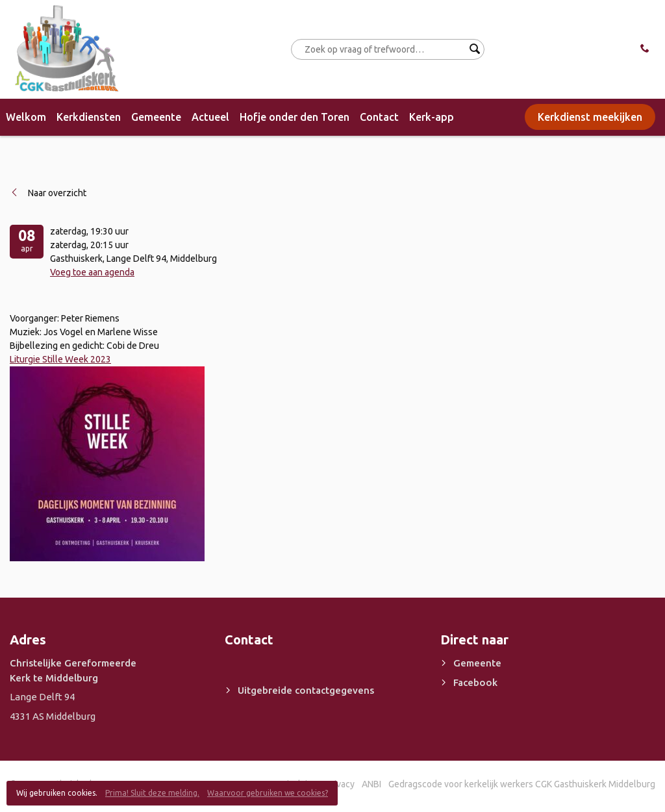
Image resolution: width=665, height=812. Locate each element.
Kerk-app (432, 117)
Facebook (475, 682)
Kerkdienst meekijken (590, 117)
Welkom (26, 117)
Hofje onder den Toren (295, 117)
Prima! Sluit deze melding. (152, 793)
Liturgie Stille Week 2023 (60, 359)
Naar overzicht (57, 193)
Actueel (210, 117)
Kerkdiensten (89, 117)
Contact (379, 117)
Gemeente (156, 117)
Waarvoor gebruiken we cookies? (268, 793)
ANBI (371, 784)
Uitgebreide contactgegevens (306, 690)
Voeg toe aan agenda (92, 272)
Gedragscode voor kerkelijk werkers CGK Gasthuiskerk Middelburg (522, 784)
